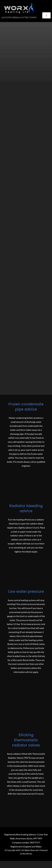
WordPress (27, 854)
